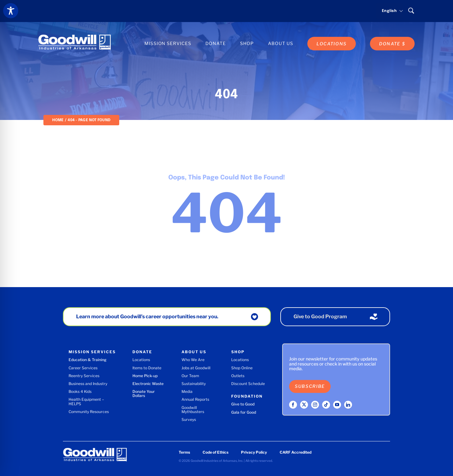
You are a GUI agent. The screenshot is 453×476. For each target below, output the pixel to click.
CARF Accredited (296, 452)
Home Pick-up (145, 376)
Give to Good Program (320, 317)
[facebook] (293, 405)
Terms (184, 452)
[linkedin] (348, 405)
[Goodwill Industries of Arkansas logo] (75, 37)
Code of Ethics (215, 452)
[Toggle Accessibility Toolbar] (11, 11)
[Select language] (389, 11)
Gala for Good (244, 412)
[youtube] (337, 405)
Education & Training (87, 360)
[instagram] (315, 405)
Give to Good (243, 404)
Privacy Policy (254, 452)
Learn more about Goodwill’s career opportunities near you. (147, 317)
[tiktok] (326, 405)
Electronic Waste (148, 384)
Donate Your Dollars (144, 394)
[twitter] (304, 405)
